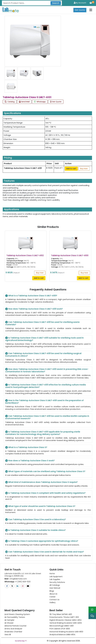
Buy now (84, 169)
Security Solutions (57, 582)
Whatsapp (40, 102)
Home (52, 574)
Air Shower (9, 623)
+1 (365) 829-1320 (17, 582)
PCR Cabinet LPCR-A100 (60, 629)
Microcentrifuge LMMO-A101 (61, 626)
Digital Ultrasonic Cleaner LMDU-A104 (65, 620)
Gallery (52, 602)
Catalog (10, 102)
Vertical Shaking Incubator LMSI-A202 (66, 623)
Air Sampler (9, 620)
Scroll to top (21, 641)
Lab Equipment (56, 577)
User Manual (55, 588)
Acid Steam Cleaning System (17, 614)
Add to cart (71, 169)
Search (56, 3)
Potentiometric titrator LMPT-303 (64, 617)
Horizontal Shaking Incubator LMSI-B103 (66, 632)
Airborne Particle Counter (15, 626)
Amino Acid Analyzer (13, 629)
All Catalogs (55, 585)
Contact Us (54, 600)
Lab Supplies (55, 579)
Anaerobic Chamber (13, 632)
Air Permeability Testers (15, 617)
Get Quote (80, 10)
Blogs (52, 591)
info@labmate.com (16, 579)
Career (52, 597)
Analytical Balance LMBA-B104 (62, 635)
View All (8, 635)
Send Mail (24, 102)
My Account (80, 3)
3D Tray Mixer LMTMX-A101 (61, 614)
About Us (53, 594)
